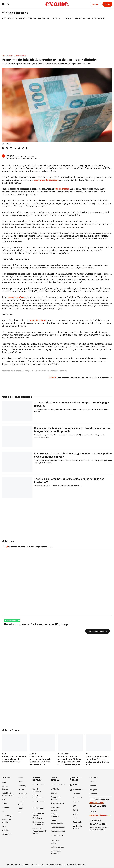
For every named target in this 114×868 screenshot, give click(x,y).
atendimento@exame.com (100, 815)
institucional (12, 865)
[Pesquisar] (8, 4)
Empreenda (77, 822)
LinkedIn (93, 786)
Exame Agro (23, 794)
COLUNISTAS (7, 834)
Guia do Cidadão (39, 785)
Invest (11, 56)
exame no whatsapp (12, 621)
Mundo (20, 778)
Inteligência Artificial (6, 821)
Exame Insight (7, 816)
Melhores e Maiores (55, 842)
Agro (75, 818)
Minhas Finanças (15, 13)
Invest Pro (56, 18)
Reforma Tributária (55, 815)
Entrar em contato (97, 803)
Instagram (93, 790)
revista (76, 785)
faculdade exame (77, 779)
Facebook (93, 794)
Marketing (22, 786)
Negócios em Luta (58, 827)
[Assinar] (95, 4)
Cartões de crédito (58, 371)
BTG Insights (7, 18)
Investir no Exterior (55, 809)
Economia (5, 808)
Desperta (76, 802)
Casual (20, 782)
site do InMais (62, 189)
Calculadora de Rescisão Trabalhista (38, 816)
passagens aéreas (17, 297)
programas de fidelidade (46, 180)
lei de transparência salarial (75, 865)
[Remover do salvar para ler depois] (27, 148)
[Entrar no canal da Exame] (98, 631)
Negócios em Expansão (56, 853)
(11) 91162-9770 (99, 806)
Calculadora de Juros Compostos (39, 823)
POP (19, 812)
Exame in (76, 794)
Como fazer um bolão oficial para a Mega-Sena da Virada (29, 547)
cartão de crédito (37, 320)
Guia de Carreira (39, 802)
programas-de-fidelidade (37, 371)
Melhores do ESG (57, 847)
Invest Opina (44, 18)
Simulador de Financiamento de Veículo (40, 831)
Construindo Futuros (56, 798)
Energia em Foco (57, 804)
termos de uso (24, 865)
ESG (3, 812)
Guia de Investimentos (26, 18)
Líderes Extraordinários (57, 822)
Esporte (21, 790)
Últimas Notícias (5, 788)
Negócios (5, 830)
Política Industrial (58, 831)
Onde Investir (98, 18)
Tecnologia (22, 798)
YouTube (93, 782)
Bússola (54, 793)
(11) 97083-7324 (99, 824)
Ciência (21, 808)
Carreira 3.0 (77, 798)
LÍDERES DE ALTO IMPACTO (7, 794)
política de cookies (37, 865)
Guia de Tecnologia (37, 790)
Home (3, 56)
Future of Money (21, 803)
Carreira (5, 804)
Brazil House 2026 (58, 785)
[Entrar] (107, 4)
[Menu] (3, 4)
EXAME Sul (55, 789)
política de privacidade (54, 865)
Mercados (68, 18)
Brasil (4, 800)
